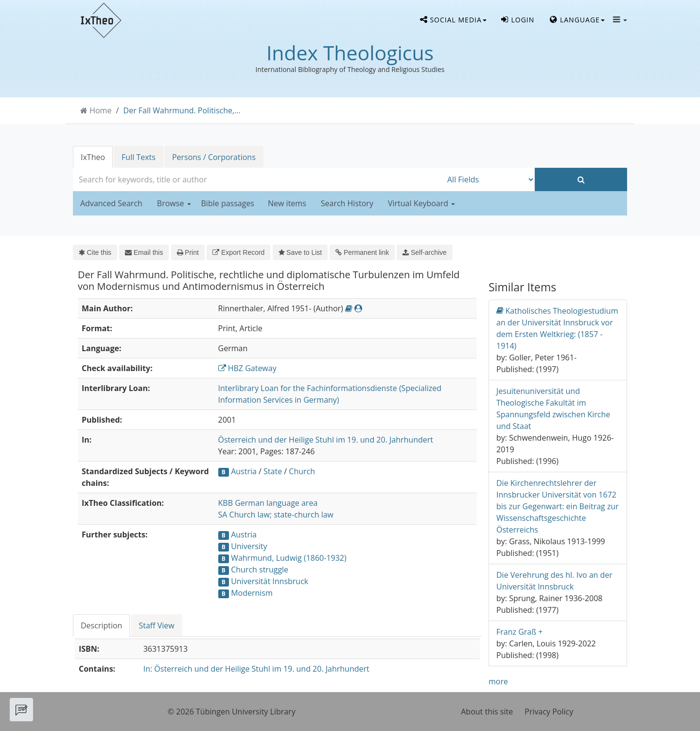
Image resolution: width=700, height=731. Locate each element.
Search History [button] (347, 203)
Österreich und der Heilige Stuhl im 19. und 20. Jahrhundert (326, 440)
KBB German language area (268, 503)
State (273, 471)
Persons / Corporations (214, 157)
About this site (487, 712)
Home (100, 110)
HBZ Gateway (247, 368)
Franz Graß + (519, 632)
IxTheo (93, 157)
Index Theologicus (350, 53)
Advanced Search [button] (111, 203)
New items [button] (287, 203)
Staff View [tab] (156, 625)
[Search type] (489, 179)
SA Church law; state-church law (276, 515)
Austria (244, 471)
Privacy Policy (549, 712)
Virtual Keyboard (421, 203)
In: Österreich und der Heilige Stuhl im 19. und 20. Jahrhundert (256, 669)
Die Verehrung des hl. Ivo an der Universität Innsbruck (554, 581)
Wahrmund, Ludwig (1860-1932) (289, 558)
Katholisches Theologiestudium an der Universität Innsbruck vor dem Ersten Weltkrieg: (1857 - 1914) (557, 328)
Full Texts (139, 157)
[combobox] (258, 179)
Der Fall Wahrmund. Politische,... (182, 110)
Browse (174, 203)
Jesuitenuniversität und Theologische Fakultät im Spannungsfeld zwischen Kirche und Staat (553, 409)
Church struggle (260, 570)
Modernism (252, 593)
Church (302, 471)
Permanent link (362, 252)
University (249, 546)
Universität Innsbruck (270, 581)
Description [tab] (101, 625)
